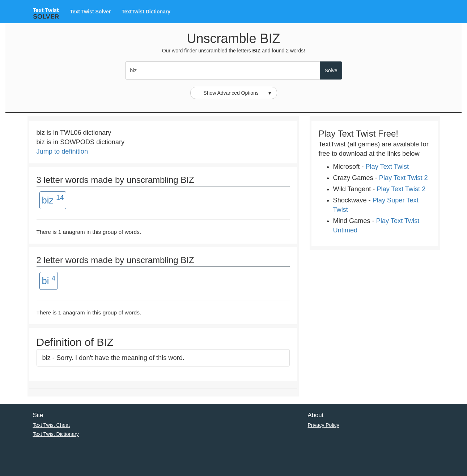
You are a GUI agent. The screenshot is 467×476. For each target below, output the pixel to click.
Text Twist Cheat (51, 425)
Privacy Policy (324, 425)
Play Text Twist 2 (404, 178)
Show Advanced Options (238, 93)
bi (49, 280)
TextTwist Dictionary (146, 12)
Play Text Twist (387, 167)
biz (53, 200)
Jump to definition (62, 151)
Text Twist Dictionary (56, 434)
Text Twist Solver (90, 12)
